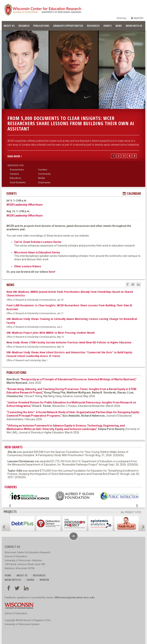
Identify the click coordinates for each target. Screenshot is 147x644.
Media (42, 178)
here (52, 272)
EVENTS (108, 26)
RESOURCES (93, 26)
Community (44, 174)
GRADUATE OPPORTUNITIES (68, 26)
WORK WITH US (134, 26)
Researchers (17, 170)
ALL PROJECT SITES (131, 512)
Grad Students (18, 182)
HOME (8, 575)
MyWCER (138, 18)
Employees (44, 182)
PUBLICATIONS (41, 26)
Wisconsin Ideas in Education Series (37, 252)
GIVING (30, 580)
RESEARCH (24, 26)
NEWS (119, 26)
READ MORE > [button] (15, 156)
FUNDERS (11, 487)
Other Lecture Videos (28, 266)
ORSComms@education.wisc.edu (74, 597)
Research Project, (32, 393)
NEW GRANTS (14, 447)
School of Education (16, 613)
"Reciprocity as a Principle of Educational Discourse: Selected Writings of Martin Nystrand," (78, 379)
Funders (43, 170)
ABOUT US (9, 26)
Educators (15, 178)
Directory (122, 18)
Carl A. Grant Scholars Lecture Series (38, 242)
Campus (14, 174)
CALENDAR (132, 193)
